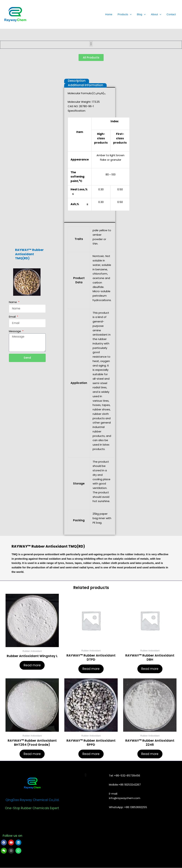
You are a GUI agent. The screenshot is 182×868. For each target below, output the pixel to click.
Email (13, 317)
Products (125, 14)
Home (109, 14)
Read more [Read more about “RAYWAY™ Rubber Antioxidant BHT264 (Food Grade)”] (32, 754)
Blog (141, 14)
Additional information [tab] (85, 85)
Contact (171, 14)
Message (15, 331)
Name (13, 302)
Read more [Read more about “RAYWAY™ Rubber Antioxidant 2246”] (150, 754)
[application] (130, 14)
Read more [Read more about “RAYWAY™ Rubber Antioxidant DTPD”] (91, 669)
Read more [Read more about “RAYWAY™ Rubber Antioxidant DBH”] (150, 669)
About (156, 14)
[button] (91, 44)
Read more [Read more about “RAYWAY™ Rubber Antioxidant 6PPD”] (91, 754)
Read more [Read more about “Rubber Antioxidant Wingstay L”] (32, 665)
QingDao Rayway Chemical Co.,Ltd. (32, 800)
